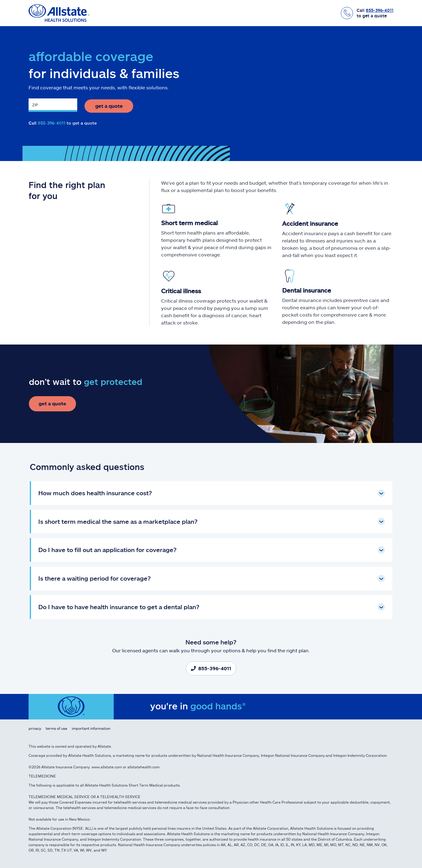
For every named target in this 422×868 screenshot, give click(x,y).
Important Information (91, 728)
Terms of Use (56, 728)
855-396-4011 (52, 123)
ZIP (35, 106)
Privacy (35, 728)
